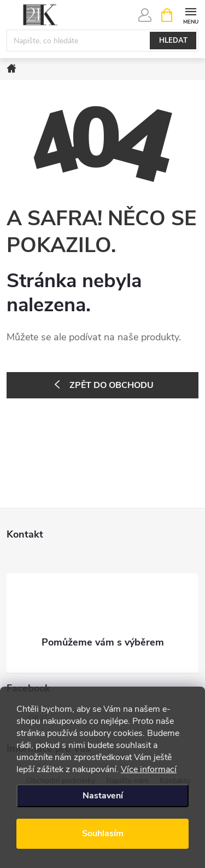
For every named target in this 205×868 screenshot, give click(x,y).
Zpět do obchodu (112, 385)
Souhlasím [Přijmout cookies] (103, 833)
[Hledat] (102, 41)
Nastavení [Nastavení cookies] (103, 796)
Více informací (149, 769)
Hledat (173, 41)
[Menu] (191, 15)
